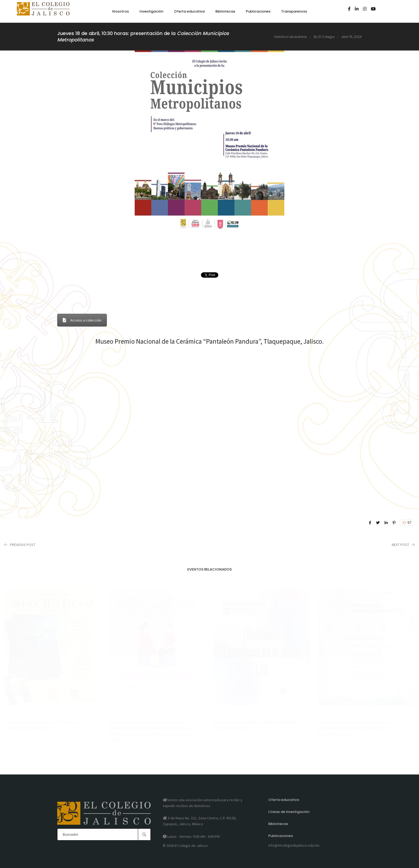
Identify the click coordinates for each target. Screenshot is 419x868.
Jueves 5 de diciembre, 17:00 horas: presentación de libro (42, 726)
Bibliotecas (278, 824)
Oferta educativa (284, 800)
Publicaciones (281, 836)
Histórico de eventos (291, 37)
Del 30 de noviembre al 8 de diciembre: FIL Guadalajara (255, 726)
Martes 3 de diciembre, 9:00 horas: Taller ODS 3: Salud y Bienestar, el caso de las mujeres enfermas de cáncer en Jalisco (150, 731)
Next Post (400, 545)
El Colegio (327, 37)
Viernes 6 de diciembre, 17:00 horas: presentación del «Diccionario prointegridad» (357, 728)
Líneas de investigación (289, 812)
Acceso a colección (82, 320)
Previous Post (23, 545)
